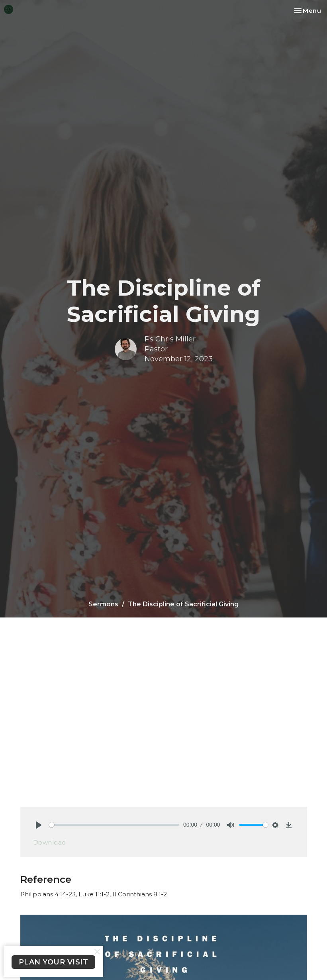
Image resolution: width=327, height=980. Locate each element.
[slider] (114, 825)
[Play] (39, 825)
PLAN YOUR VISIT (54, 962)
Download (50, 842)
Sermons (103, 604)
